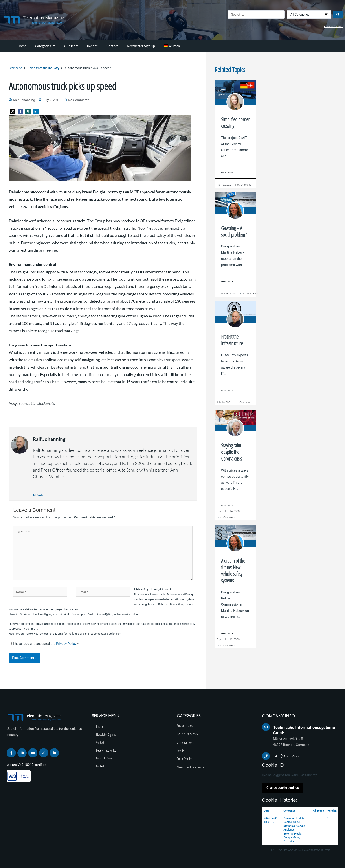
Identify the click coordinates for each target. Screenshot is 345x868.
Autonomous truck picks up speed (63, 86)
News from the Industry (43, 68)
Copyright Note (104, 758)
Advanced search (333, 26)
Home (22, 46)
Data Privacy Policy (106, 750)
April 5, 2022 (224, 185)
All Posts (38, 495)
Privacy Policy (67, 644)
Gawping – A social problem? (234, 231)
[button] (13, 111)
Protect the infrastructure (232, 340)
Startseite (15, 68)
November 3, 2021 (227, 293)
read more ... (229, 172)
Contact (112, 46)
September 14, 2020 (228, 511)
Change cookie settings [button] (283, 788)
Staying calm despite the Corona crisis (231, 452)
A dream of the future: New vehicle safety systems (233, 571)
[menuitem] (172, 46)
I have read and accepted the (44, 644)
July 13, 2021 (224, 402)
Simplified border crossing (235, 123)
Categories (45, 46)
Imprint (92, 46)
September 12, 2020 (228, 639)
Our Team (71, 46)
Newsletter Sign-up (141, 46)
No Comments (243, 185)
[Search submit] (338, 15)
